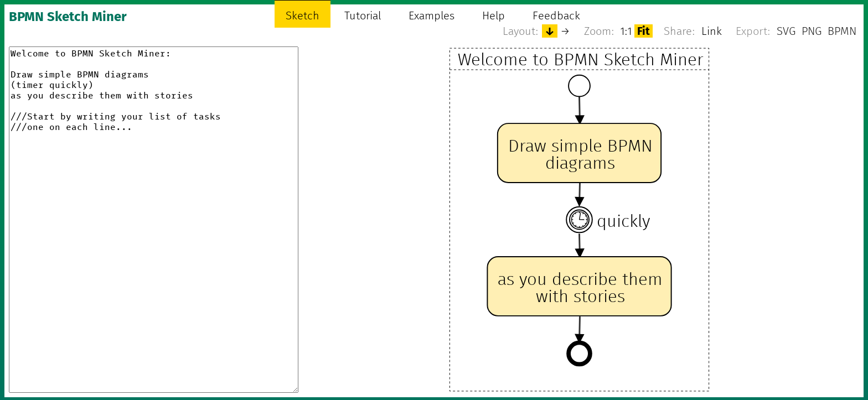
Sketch (303, 15)
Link (712, 31)
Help (494, 15)
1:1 (626, 31)
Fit (644, 31)
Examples (432, 15)
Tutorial (363, 15)
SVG (786, 31)
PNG (812, 31)
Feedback (556, 15)
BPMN (842, 31)
